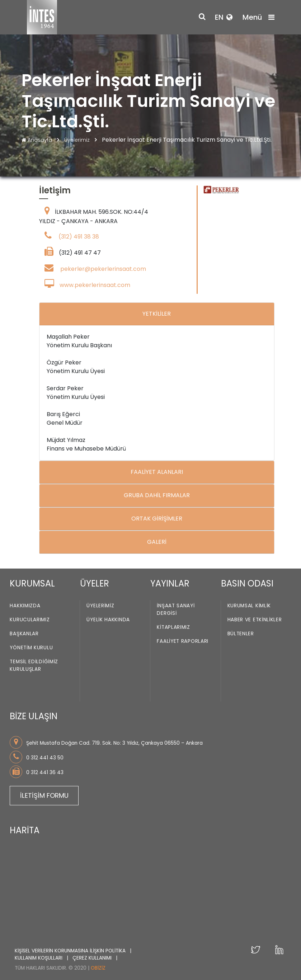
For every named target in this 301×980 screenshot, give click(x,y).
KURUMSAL (32, 583)
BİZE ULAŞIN (34, 716)
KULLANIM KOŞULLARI (39, 958)
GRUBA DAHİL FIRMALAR (157, 495)
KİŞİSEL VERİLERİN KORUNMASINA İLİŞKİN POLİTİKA (71, 951)
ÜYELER (95, 583)
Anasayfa (37, 140)
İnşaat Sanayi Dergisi (176, 609)
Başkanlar (24, 634)
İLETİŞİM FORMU (44, 795)
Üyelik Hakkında (108, 620)
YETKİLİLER (157, 314)
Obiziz (98, 968)
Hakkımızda (25, 606)
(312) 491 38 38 (79, 237)
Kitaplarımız (173, 627)
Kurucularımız (30, 620)
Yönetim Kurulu (31, 648)
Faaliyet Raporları (183, 641)
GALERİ (157, 542)
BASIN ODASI (247, 583)
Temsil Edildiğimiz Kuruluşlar (34, 665)
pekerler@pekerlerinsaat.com (103, 269)
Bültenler (241, 634)
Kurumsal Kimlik (249, 606)
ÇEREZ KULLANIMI (93, 958)
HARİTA (25, 830)
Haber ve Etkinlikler (255, 620)
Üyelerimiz (78, 140)
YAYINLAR (170, 583)
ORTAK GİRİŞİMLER (157, 519)
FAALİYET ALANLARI (157, 472)
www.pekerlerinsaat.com (95, 285)
